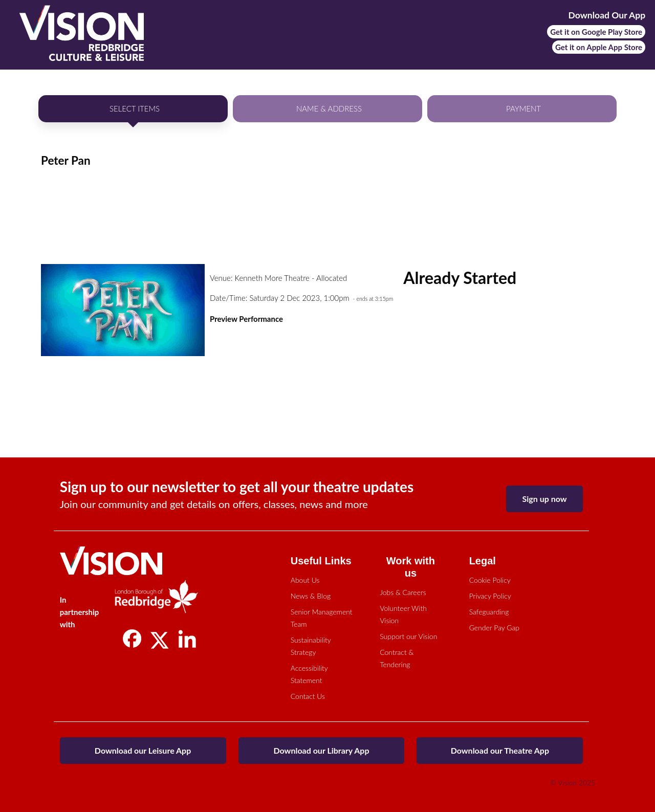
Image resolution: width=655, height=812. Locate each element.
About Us (305, 580)
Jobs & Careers (403, 592)
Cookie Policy (490, 580)
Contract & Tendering (397, 658)
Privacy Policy (490, 596)
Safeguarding (489, 612)
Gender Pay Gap (494, 628)
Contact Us (308, 696)
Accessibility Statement (309, 674)
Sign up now (545, 499)
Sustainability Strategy (311, 646)
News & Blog (311, 596)
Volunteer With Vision (403, 614)
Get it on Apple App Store (599, 47)
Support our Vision (408, 636)
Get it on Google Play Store (596, 32)
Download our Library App (321, 750)
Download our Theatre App (500, 750)
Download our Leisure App (143, 750)
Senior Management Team (322, 618)
